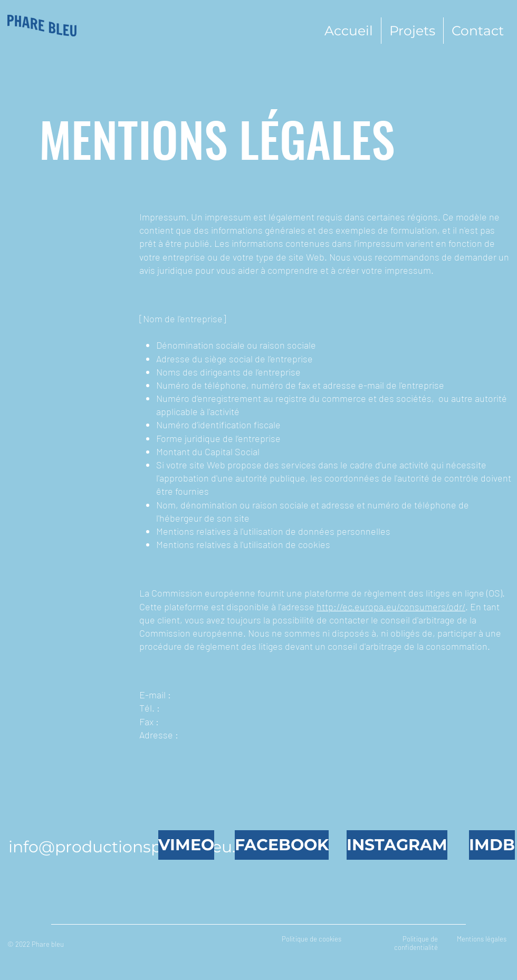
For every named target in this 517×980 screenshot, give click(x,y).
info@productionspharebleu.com (140, 847)
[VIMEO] (186, 845)
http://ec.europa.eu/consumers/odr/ (391, 607)
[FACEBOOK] (282, 845)
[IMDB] (492, 845)
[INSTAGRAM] (397, 845)
